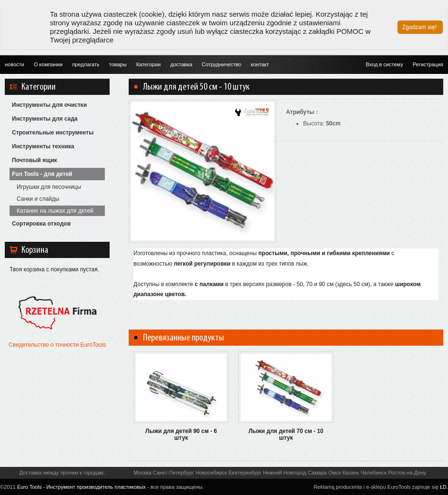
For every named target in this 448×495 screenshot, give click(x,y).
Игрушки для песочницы (49, 187)
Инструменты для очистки (49, 105)
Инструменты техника (43, 146)
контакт (260, 64)
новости (15, 64)
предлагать (86, 64)
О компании (48, 64)
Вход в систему (384, 64)
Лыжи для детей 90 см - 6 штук (181, 434)
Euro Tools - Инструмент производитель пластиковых (81, 487)
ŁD (443, 487)
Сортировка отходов (41, 224)
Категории (149, 64)
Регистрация (428, 64)
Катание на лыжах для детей (55, 211)
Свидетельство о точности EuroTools (57, 345)
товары (118, 64)
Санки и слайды (38, 199)
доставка (181, 64)
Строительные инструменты (53, 133)
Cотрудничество (221, 64)
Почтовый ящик (35, 160)
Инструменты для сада (45, 119)
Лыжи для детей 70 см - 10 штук (286, 434)
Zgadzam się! (419, 27)
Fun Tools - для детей (42, 174)
